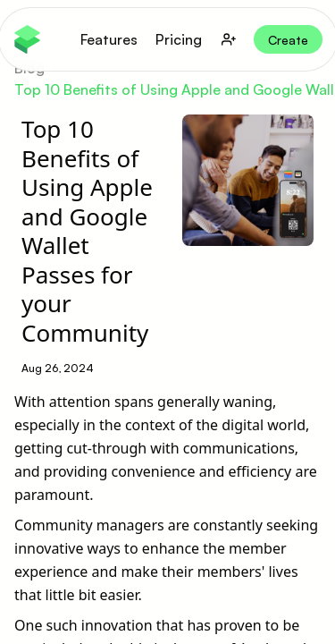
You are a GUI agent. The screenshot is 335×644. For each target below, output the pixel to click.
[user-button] (229, 39)
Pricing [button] (179, 39)
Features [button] (109, 39)
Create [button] (288, 40)
